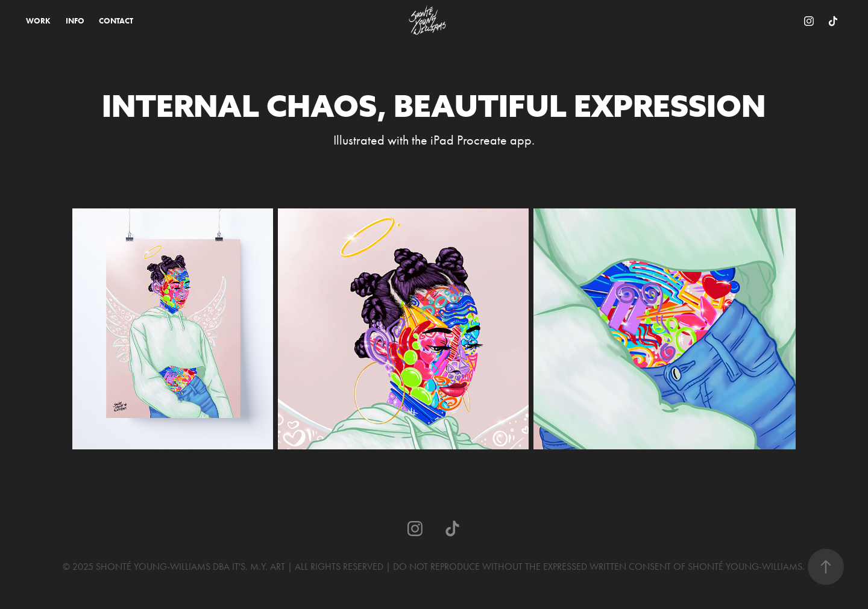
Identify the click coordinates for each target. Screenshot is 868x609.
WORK (38, 21)
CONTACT (116, 21)
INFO (75, 21)
